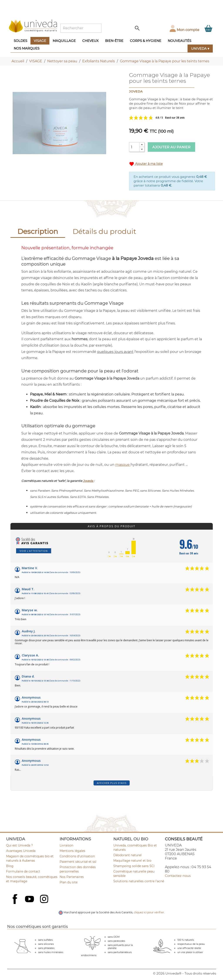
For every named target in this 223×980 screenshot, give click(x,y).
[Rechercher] (81, 28)
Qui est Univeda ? (19, 845)
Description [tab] (38, 231)
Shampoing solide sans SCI (134, 866)
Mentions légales (72, 851)
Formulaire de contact (23, 871)
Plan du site (69, 882)
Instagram (45, 899)
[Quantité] (134, 147)
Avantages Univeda (21, 851)
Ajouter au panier (171, 147)
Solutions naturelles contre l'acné (139, 881)
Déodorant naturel (127, 855)
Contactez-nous (178, 876)
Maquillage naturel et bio (132, 861)
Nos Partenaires (72, 877)
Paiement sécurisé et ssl (78, 862)
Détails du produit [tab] (104, 231)
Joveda (88, 481)
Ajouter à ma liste (146, 164)
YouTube (30, 899)
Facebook (15, 904)
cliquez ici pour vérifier (149, 912)
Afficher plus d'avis (112, 783)
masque (123, 465)
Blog (10, 866)
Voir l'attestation (34, 551)
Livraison (66, 845)
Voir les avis (172, 118)
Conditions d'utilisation (77, 856)
